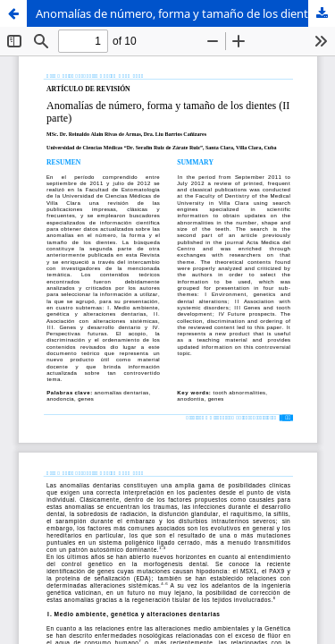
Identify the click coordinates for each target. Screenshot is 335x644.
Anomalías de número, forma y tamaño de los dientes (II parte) (185, 13)
